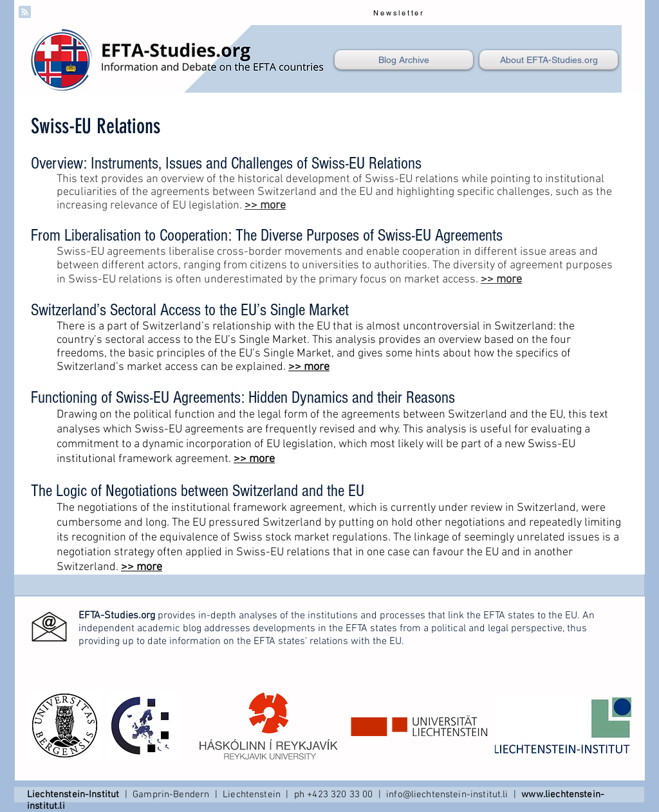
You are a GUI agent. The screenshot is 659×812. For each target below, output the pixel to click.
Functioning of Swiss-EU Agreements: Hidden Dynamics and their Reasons (243, 398)
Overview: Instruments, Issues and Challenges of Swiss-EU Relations (226, 163)
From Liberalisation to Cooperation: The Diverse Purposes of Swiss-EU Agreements (267, 235)
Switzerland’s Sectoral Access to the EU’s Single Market (190, 310)
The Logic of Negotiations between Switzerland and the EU (198, 491)
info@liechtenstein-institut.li (447, 795)
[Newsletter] (400, 13)
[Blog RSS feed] (25, 13)
